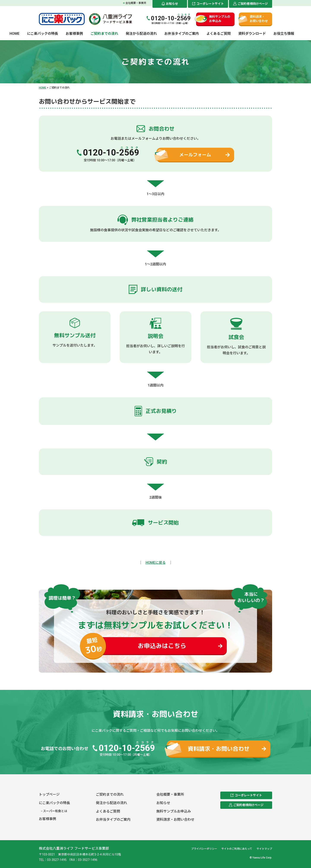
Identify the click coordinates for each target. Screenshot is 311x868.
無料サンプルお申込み (174, 811)
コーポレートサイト (210, 4)
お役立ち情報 (284, 34)
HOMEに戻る (156, 563)
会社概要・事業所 (136, 3)
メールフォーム (195, 155)
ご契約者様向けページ (253, 4)
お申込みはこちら (142, 646)
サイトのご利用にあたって (237, 849)
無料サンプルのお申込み (220, 19)
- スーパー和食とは (54, 811)
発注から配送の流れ (141, 34)
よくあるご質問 (219, 34)
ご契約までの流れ (104, 34)
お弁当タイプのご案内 (182, 34)
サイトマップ (264, 849)
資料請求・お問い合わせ (259, 19)
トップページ (49, 794)
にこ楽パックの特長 (43, 34)
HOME (14, 34)
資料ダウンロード (252, 34)
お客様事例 (74, 34)
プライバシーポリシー (204, 849)
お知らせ (172, 4)
